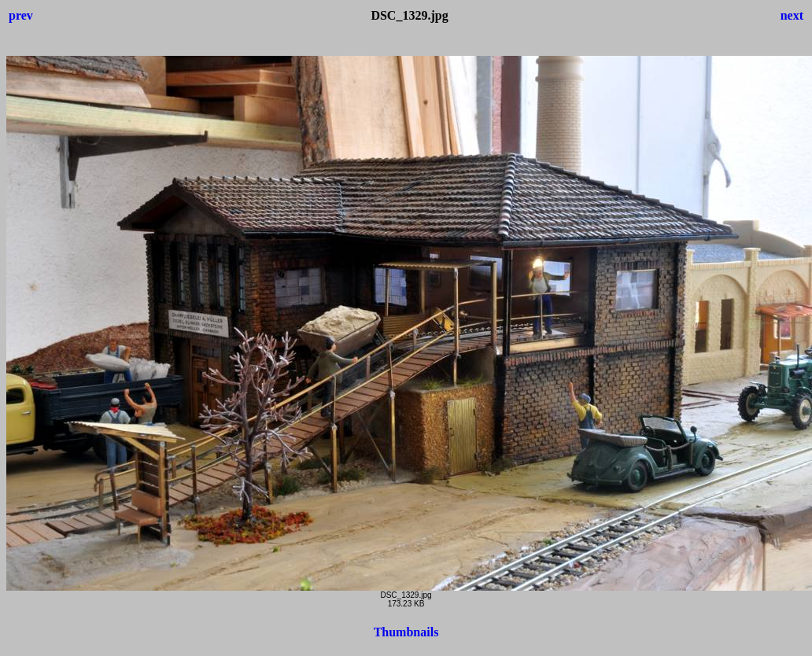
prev (21, 15)
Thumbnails (406, 632)
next (792, 15)
